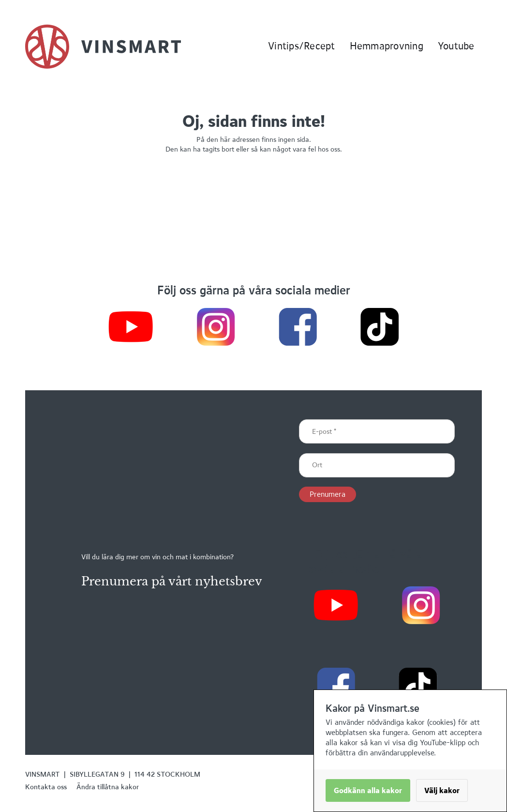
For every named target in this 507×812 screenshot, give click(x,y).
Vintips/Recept (302, 46)
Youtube (456, 46)
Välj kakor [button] (442, 790)
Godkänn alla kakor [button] (368, 790)
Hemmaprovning (387, 46)
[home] (103, 46)
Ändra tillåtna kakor (108, 787)
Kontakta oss (46, 787)
